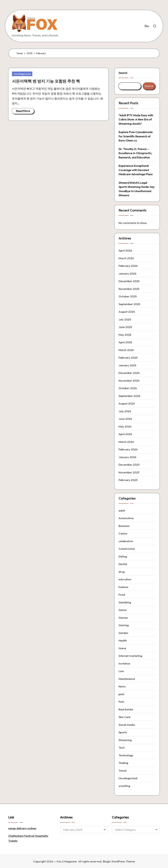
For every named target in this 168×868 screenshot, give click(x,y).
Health (123, 640)
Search (123, 73)
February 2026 (128, 266)
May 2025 (125, 335)
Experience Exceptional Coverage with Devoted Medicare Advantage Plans (136, 170)
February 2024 (128, 449)
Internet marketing (130, 656)
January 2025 (127, 365)
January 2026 (127, 273)
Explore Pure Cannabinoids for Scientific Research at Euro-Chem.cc (136, 136)
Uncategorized (22, 74)
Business (124, 526)
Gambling (125, 602)
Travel (123, 771)
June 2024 (125, 419)
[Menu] (147, 26)
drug (122, 572)
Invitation (124, 663)
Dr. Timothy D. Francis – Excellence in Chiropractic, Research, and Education (135, 153)
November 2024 (129, 381)
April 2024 (125, 434)
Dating (123, 556)
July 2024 (125, 411)
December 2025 (129, 281)
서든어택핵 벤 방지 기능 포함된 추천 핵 (46, 81)
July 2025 (125, 319)
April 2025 (125, 342)
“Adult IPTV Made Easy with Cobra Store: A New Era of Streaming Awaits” (136, 119)
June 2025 (125, 327)
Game (123, 610)
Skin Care (125, 717)
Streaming (125, 740)
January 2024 (127, 457)
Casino (123, 533)
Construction (127, 549)
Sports (123, 732)
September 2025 (129, 304)
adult (122, 510)
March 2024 (126, 442)
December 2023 (129, 465)
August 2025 (127, 312)
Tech (122, 748)
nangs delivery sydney (22, 828)
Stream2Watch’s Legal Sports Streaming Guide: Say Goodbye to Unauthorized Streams (137, 189)
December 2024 (129, 373)
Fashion (123, 587)
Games (123, 618)
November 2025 (129, 289)
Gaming (124, 625)
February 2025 (128, 358)
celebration (126, 541)
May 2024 (125, 426)
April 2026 (125, 250)
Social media (127, 725)
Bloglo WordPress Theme (119, 861)
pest (121, 694)
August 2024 (127, 403)
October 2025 (128, 296)
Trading (123, 763)
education (125, 579)
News (122, 686)
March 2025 (126, 350)
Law (121, 671)
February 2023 (128, 480)
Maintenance (127, 679)
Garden (123, 633)
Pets (121, 702)
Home (122, 648)
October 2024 (128, 388)
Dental (123, 564)
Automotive (126, 518)
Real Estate (126, 709)
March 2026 (126, 258)
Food (122, 595)
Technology (126, 755)
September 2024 (129, 396)
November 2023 (129, 472)
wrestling (124, 786)
